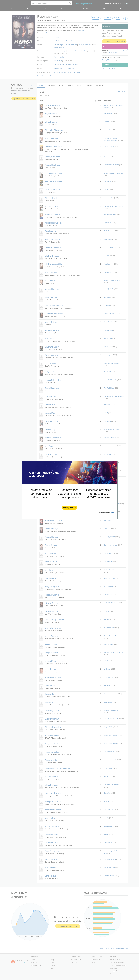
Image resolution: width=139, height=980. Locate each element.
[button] (69, 508)
